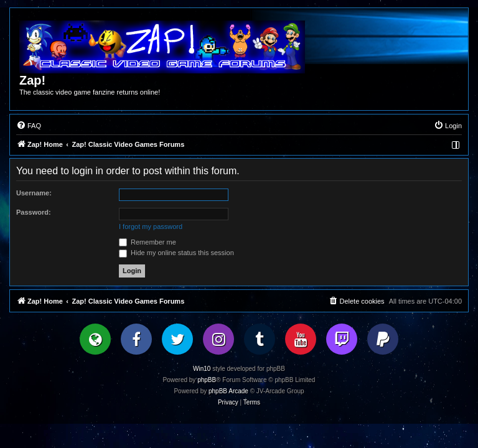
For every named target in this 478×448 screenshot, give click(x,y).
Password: (34, 212)
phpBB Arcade (228, 391)
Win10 (202, 369)
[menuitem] (29, 126)
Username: (34, 193)
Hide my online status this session (176, 253)
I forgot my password (151, 226)
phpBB (207, 380)
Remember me (148, 242)
